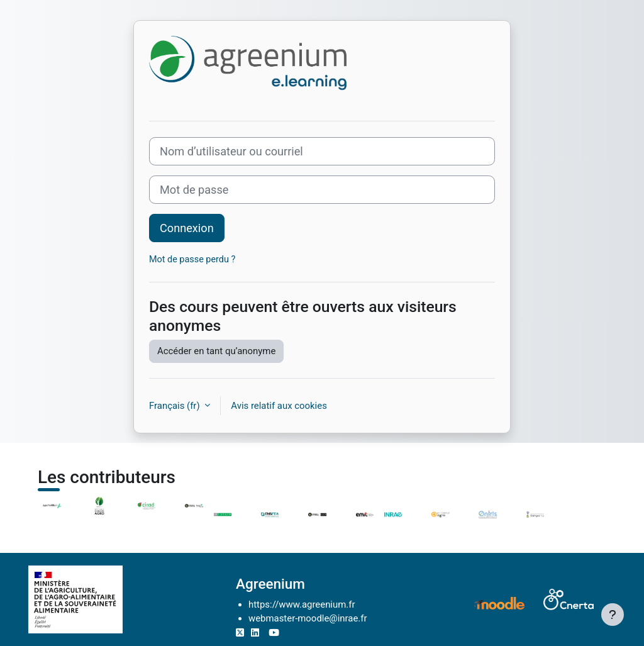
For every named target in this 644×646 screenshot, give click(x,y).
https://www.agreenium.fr (302, 604)
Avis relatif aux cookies (279, 406)
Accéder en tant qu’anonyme (216, 351)
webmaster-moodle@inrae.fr (308, 618)
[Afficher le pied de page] (613, 615)
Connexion (187, 228)
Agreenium (270, 584)
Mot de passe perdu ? (192, 259)
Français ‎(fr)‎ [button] (175, 406)
